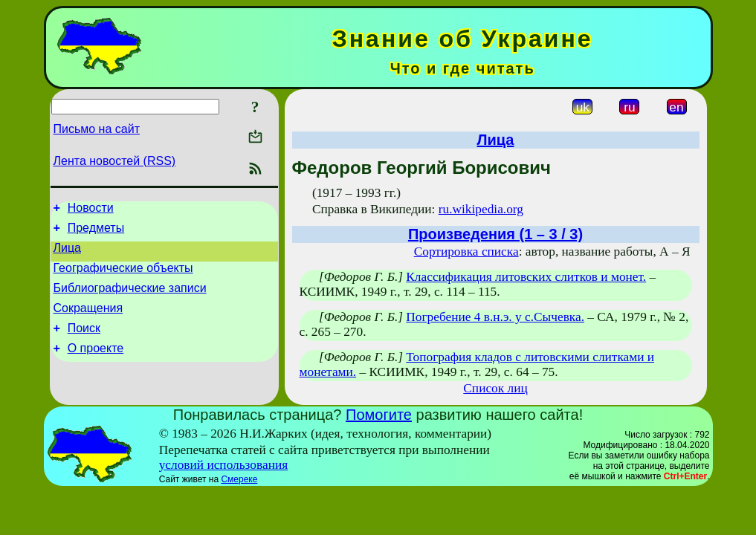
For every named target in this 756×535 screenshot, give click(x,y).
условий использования (224, 465)
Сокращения (88, 321)
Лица (68, 254)
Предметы (96, 232)
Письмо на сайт (97, 129)
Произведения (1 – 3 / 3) (495, 234)
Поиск (84, 344)
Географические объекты (123, 277)
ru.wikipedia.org (481, 209)
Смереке (239, 479)
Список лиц (495, 388)
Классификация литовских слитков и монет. (526, 277)
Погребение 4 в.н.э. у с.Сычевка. (495, 317)
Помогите (379, 415)
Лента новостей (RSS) (115, 161)
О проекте (96, 366)
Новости (91, 210)
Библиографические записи (130, 299)
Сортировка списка (466, 252)
